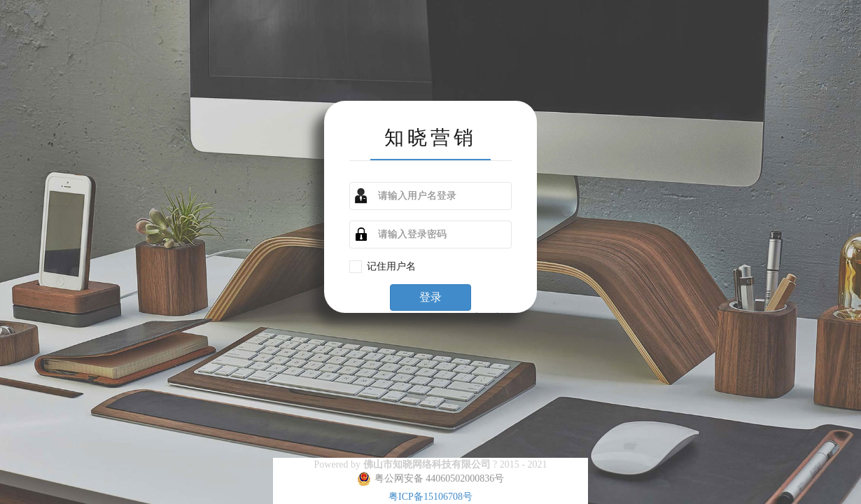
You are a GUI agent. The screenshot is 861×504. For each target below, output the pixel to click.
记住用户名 (396, 266)
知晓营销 (430, 136)
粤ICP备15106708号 (430, 497)
